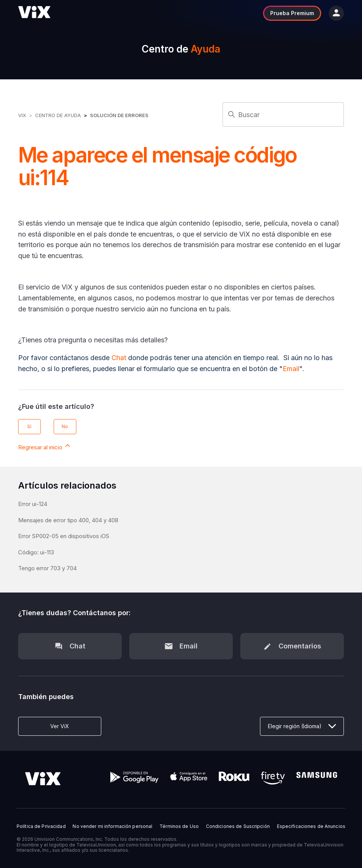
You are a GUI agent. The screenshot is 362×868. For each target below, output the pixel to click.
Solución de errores (119, 115)
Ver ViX (60, 726)
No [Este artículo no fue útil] (65, 426)
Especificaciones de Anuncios (311, 826)
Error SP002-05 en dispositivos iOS (64, 536)
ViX (22, 115)
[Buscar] (283, 114)
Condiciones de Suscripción (238, 826)
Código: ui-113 (36, 552)
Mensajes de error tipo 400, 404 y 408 (68, 520)
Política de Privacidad (41, 826)
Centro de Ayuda (58, 115)
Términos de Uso (179, 826)
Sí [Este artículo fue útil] (29, 426)
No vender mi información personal (112, 826)
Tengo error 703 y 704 (47, 568)
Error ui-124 (33, 504)
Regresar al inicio (45, 446)
